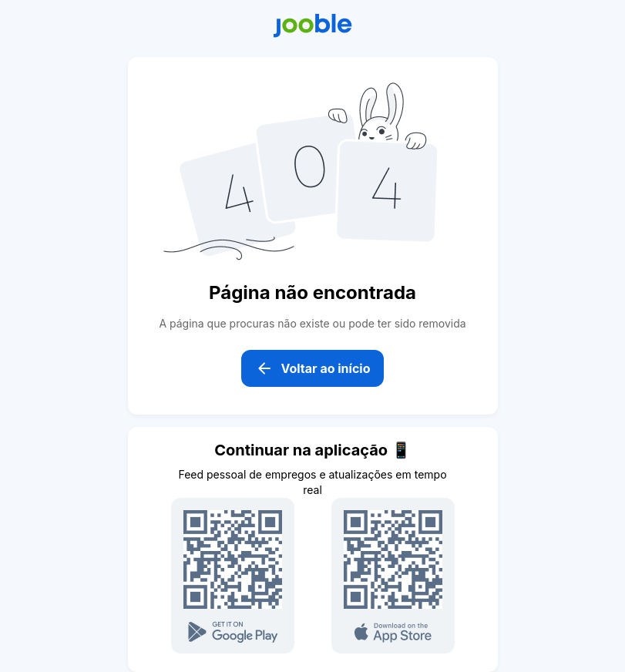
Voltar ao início (313, 368)
